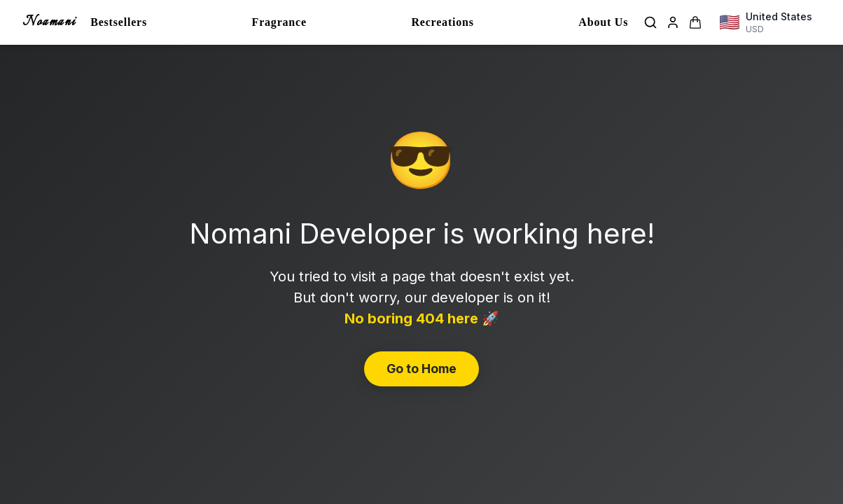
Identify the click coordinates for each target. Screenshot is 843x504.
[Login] (673, 22)
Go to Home (421, 369)
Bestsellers (119, 22)
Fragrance (279, 22)
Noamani (49, 22)
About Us (603, 22)
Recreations (442, 22)
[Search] (650, 22)
